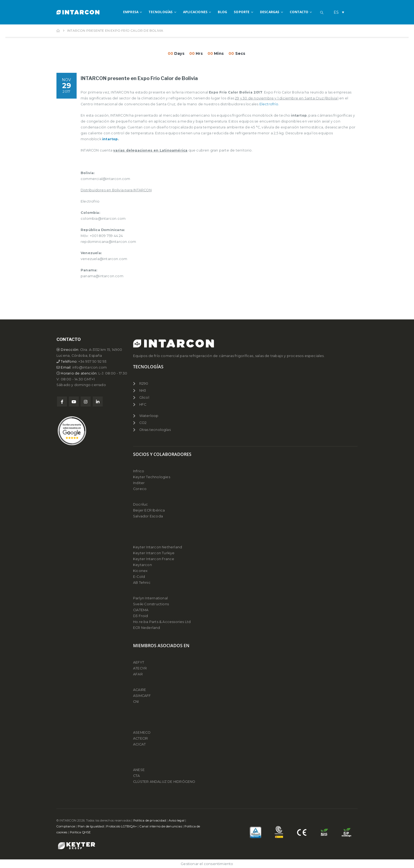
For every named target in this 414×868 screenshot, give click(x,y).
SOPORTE (242, 12)
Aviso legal (176, 820)
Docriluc (141, 504)
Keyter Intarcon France (154, 559)
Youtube (74, 402)
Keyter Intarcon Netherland (158, 547)
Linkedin (98, 402)
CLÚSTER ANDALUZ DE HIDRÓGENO (164, 782)
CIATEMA (141, 610)
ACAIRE (140, 690)
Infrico (139, 471)
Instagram (86, 402)
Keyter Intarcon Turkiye (154, 553)
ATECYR (140, 668)
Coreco (140, 489)
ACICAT (139, 744)
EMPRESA (131, 12)
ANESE (139, 770)
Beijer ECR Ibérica (149, 510)
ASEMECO (142, 732)
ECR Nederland (147, 628)
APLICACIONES (195, 12)
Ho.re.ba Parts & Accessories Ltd (162, 622)
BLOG (222, 12)
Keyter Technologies (152, 477)
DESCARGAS (270, 12)
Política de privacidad (150, 820)
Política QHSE (80, 832)
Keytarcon (142, 565)
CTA (137, 776)
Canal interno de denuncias (161, 826)
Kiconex (140, 571)
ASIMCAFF (142, 696)
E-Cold (139, 577)
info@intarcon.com (90, 367)
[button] (322, 13)
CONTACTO (299, 12)
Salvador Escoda (148, 516)
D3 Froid (141, 616)
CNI (136, 702)
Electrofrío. (269, 104)
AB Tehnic (142, 583)
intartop (110, 139)
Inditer (139, 483)
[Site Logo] (78, 12)
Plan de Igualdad (91, 826)
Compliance (66, 826)
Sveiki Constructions (151, 604)
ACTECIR (140, 738)
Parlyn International (150, 598)
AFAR (138, 674)
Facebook (62, 402)
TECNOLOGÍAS (161, 12)
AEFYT (139, 662)
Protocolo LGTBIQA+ (122, 826)
